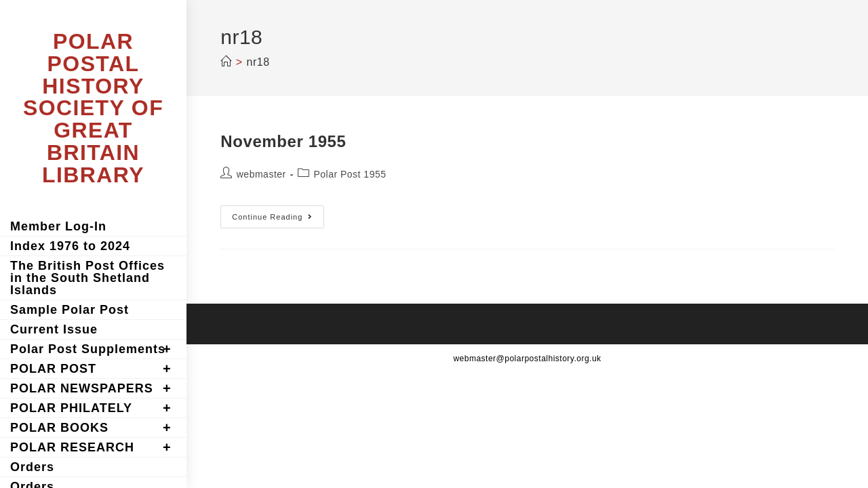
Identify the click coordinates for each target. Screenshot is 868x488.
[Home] (226, 62)
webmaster (261, 174)
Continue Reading (278, 220)
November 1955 (283, 141)
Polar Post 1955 (350, 174)
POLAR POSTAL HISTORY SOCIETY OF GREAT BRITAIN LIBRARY (93, 108)
